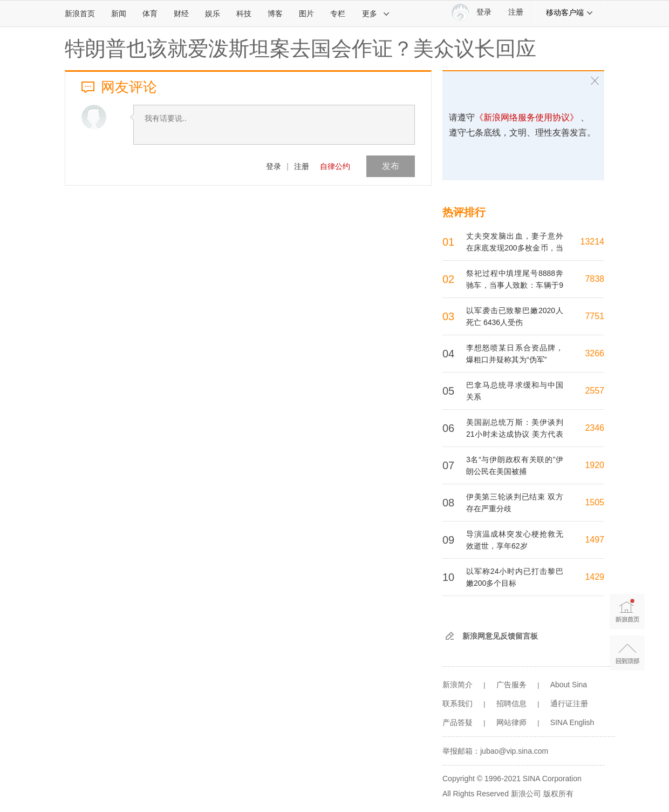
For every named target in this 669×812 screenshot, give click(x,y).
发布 (391, 166)
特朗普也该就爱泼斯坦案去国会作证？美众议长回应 (301, 49)
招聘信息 (511, 703)
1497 (595, 540)
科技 (244, 13)
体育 (150, 13)
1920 (595, 465)
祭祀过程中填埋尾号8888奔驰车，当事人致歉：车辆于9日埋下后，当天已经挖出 (515, 285)
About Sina (569, 685)
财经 (181, 13)
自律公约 (335, 166)
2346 (595, 428)
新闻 (119, 13)
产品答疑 (458, 722)
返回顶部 (627, 653)
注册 (516, 12)
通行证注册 (569, 703)
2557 (595, 391)
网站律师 (511, 722)
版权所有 (558, 794)
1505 (595, 502)
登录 (274, 166)
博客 (275, 13)
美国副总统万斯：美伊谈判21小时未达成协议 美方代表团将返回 (515, 434)
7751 (595, 316)
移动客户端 (570, 12)
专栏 (338, 13)
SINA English (572, 722)
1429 (595, 577)
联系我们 (458, 703)
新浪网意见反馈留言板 (500, 636)
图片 (306, 13)
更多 (376, 13)
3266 (595, 353)
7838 (595, 279)
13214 (593, 242)
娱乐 (213, 13)
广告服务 (511, 685)
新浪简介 (458, 685)
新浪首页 (80, 13)
